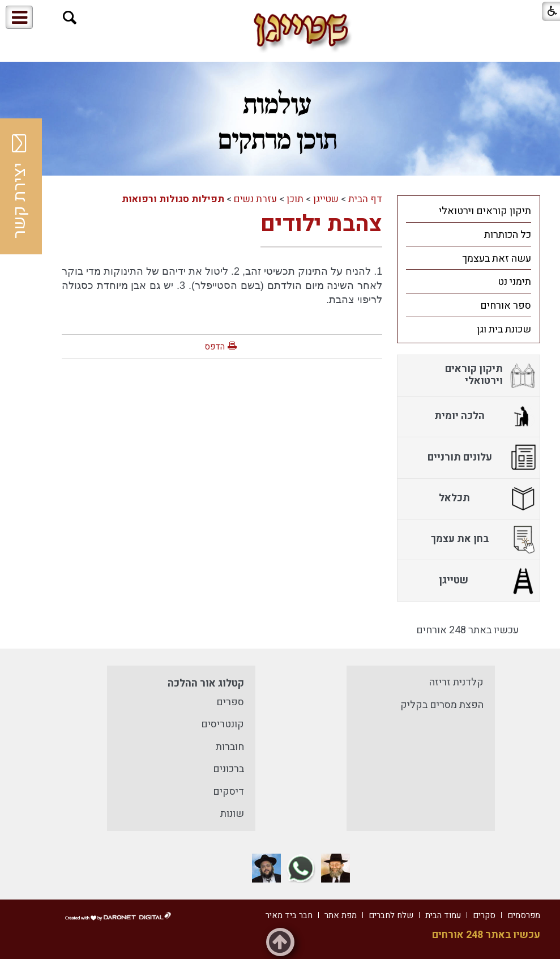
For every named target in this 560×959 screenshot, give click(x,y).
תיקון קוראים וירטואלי (485, 211)
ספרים (230, 702)
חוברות (230, 747)
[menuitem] (469, 211)
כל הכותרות (508, 235)
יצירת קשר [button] (20, 186)
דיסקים (228, 792)
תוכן (295, 199)
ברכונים (228, 769)
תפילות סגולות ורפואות (173, 199)
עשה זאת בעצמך (497, 259)
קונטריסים (223, 724)
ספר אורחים (506, 306)
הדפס (215, 347)
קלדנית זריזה (456, 682)
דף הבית (365, 199)
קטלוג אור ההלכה (206, 683)
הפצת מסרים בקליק (442, 705)
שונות (232, 814)
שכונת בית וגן (504, 329)
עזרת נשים (255, 199)
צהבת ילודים (321, 224)
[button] (70, 18)
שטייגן (326, 199)
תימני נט (514, 282)
